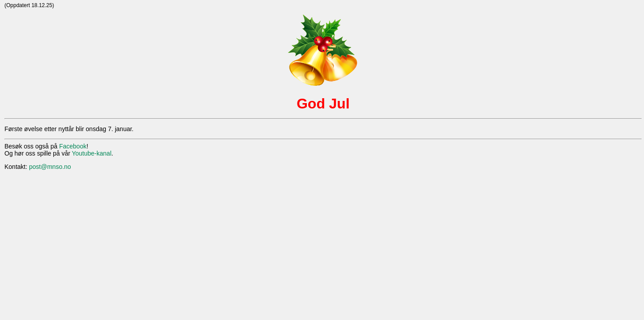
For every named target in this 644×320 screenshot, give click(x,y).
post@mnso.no (50, 167)
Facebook (73, 146)
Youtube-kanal (91, 153)
